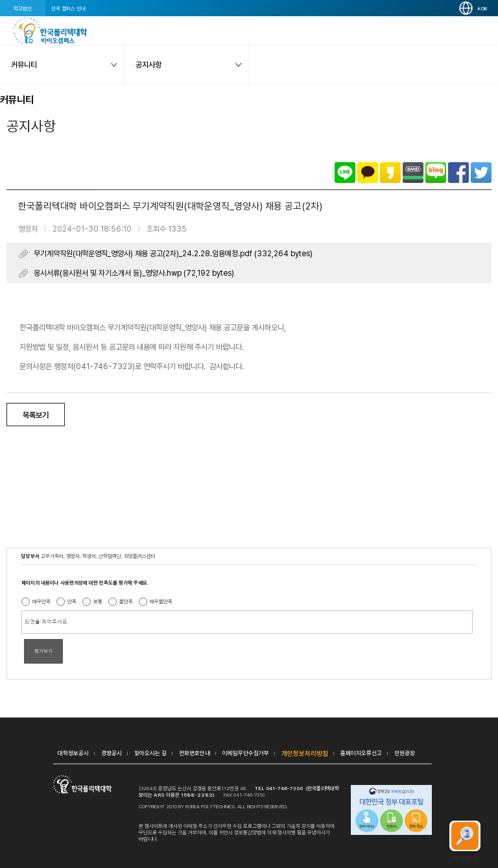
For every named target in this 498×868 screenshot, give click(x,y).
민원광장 (405, 753)
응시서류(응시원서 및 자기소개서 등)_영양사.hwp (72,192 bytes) (134, 273)
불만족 (126, 601)
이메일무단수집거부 (246, 753)
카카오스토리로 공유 (390, 173)
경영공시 (112, 753)
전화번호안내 (195, 753)
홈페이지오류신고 (361, 753)
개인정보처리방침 (305, 753)
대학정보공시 (73, 753)
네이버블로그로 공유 (436, 173)
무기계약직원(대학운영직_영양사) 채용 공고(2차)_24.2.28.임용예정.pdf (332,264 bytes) (173, 254)
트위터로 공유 (481, 173)
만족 (72, 601)
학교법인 (23, 8)
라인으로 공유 (345, 173)
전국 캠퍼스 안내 (68, 8)
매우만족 (41, 601)
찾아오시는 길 (150, 753)
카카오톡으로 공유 (368, 173)
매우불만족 (161, 601)
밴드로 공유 (413, 173)
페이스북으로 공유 (458, 173)
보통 (98, 601)
